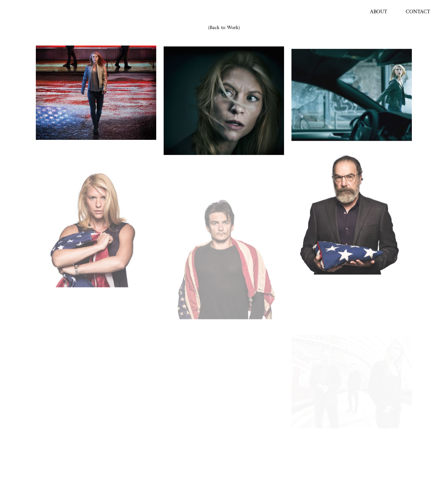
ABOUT (378, 12)
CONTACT (418, 12)
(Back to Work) (224, 28)
